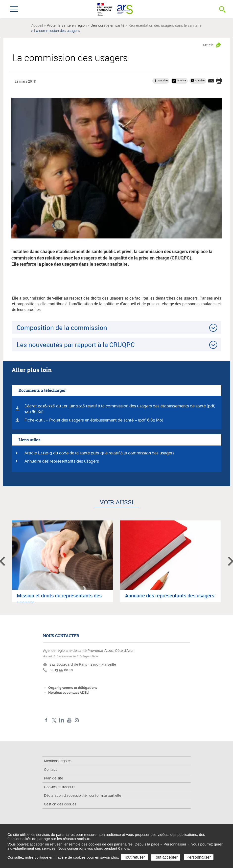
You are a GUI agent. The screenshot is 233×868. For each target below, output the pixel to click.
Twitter (54, 720)
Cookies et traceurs (60, 787)
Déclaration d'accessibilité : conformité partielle (83, 796)
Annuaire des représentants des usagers (62, 461)
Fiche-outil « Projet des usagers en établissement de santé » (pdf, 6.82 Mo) (94, 420)
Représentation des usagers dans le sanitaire (165, 25)
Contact (50, 770)
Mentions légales (58, 761)
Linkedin (62, 720)
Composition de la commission (62, 328)
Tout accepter (166, 857)
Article (208, 45)
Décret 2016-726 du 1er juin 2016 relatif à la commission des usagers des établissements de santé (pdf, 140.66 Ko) (120, 409)
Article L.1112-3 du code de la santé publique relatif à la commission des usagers (99, 453)
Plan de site (54, 778)
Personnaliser (199, 857)
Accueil (37, 25)
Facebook (46, 720)
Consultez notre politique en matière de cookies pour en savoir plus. (64, 857)
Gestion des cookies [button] (60, 804)
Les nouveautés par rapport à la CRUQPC (76, 345)
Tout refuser (134, 857)
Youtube (69, 720)
